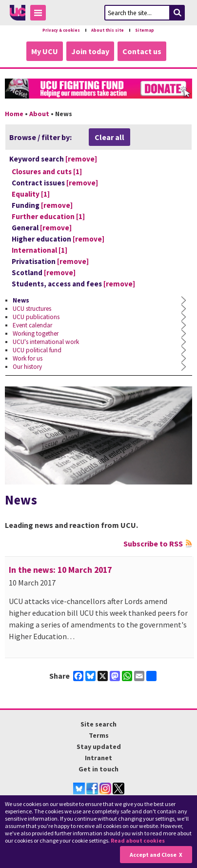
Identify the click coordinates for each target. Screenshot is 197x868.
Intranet (98, 758)
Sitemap (145, 30)
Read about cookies (138, 840)
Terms (99, 735)
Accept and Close (153, 855)
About (39, 114)
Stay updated (99, 747)
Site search (98, 724)
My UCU (45, 51)
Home (14, 114)
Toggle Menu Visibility (40, 14)
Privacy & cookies (61, 30)
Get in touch (98, 769)
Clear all (109, 137)
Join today (90, 51)
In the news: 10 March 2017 (60, 570)
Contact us (142, 51)
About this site (108, 30)
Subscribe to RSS (153, 544)
